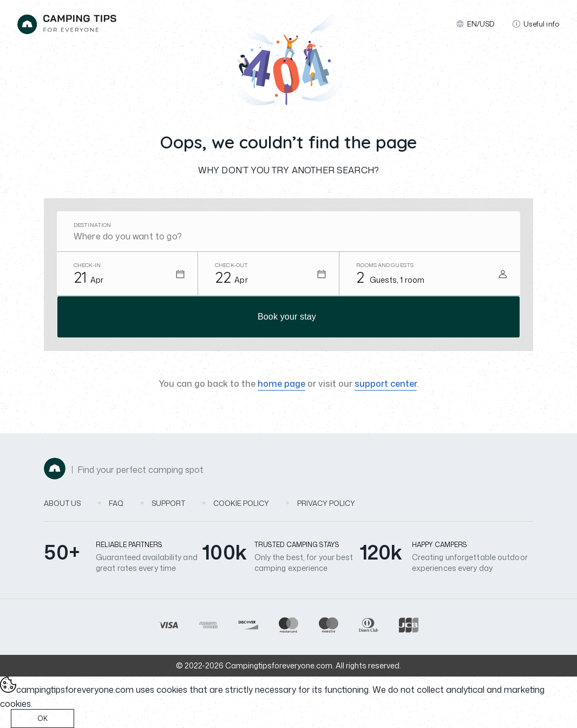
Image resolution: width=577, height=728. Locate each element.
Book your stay (287, 317)
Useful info (536, 24)
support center (386, 383)
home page (281, 383)
